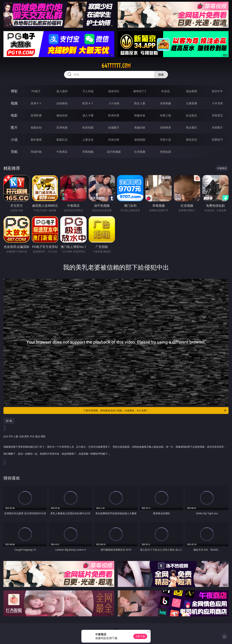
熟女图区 (191, 127)
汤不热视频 (114, 152)
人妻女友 (88, 140)
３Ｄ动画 (114, 103)
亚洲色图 (62, 127)
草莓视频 (88, 152)
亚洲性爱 (36, 115)
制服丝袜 (140, 115)
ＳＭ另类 (217, 103)
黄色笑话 (191, 140)
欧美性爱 (114, 115)
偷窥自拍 (36, 127)
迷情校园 (140, 140)
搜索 (161, 75)
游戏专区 (114, 91)
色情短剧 (166, 152)
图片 (14, 127)
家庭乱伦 (62, 140)
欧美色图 (88, 127)
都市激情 (36, 140)
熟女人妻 (140, 103)
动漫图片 (114, 127)
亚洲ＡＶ (36, 103)
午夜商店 (62, 152)
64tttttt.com (116, 66)
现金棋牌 (191, 91)
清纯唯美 (166, 127)
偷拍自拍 (62, 115)
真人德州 (62, 91)
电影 (14, 115)
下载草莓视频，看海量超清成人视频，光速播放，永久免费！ (155, 410)
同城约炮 (36, 152)
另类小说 (166, 140)
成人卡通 (88, 115)
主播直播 (191, 103)
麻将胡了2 (140, 91)
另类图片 (217, 127)
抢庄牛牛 (217, 91)
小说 (14, 140)
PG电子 (36, 91)
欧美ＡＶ (88, 103)
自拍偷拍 (62, 103)
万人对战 (88, 91)
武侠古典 (114, 140)
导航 (14, 152)
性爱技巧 (217, 140)
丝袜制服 (166, 103)
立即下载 (140, 636)
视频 (14, 103)
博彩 (14, 91)
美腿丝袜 (140, 127)
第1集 (9, 421)
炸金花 (166, 91)
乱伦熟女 (191, 115)
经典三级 (166, 115)
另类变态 (217, 115)
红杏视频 (140, 152)
